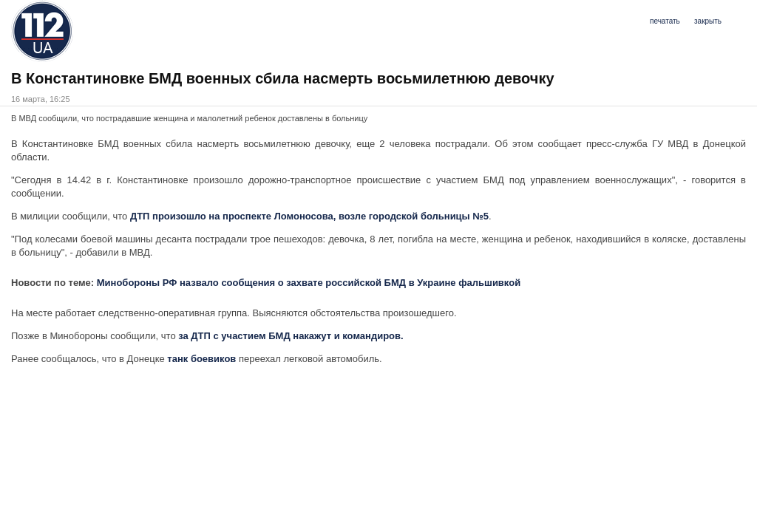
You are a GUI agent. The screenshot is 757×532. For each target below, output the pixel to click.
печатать (665, 21)
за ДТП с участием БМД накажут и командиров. (291, 336)
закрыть (708, 21)
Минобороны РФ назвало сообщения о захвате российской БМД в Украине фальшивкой (309, 283)
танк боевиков (201, 359)
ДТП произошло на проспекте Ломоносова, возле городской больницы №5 (309, 216)
